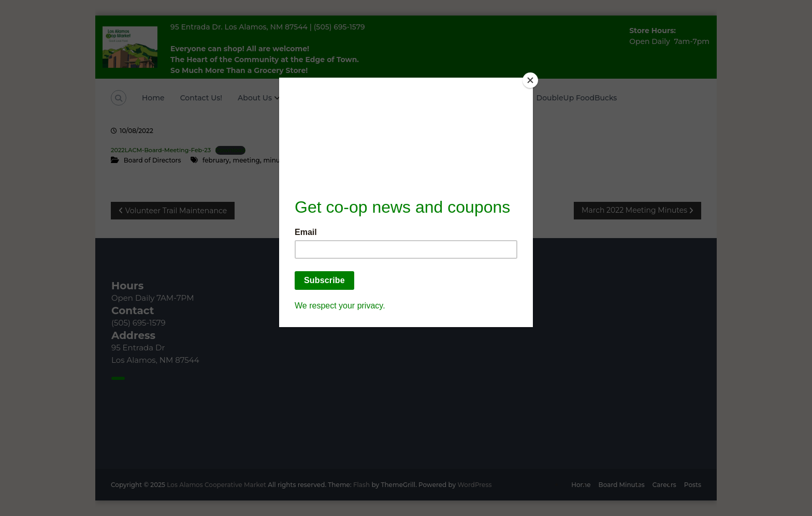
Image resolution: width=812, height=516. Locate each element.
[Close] (530, 80)
